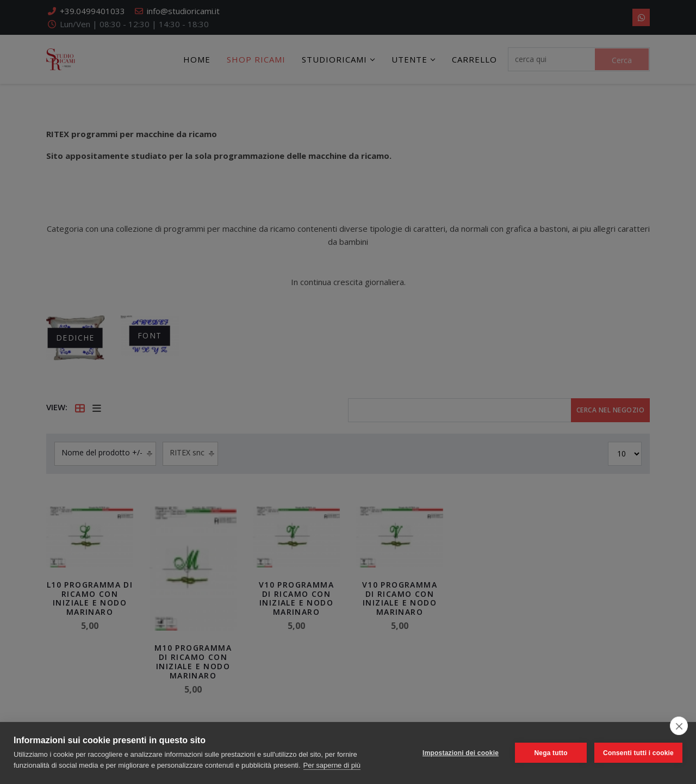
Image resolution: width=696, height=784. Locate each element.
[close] (679, 726)
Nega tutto (551, 753)
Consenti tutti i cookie (638, 753)
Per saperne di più (332, 765)
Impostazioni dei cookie (461, 753)
